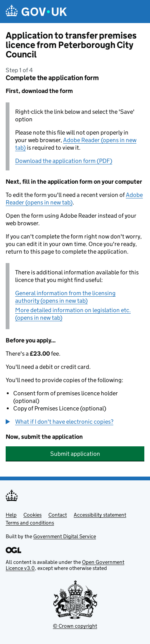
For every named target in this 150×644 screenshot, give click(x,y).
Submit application (75, 454)
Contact (58, 515)
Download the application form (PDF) (64, 161)
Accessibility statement (100, 515)
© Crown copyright (75, 626)
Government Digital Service (65, 536)
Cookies (32, 515)
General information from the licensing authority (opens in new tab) (65, 297)
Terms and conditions (30, 523)
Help (11, 515)
